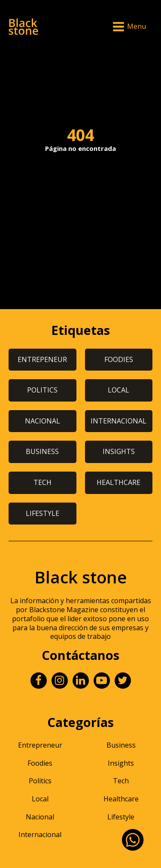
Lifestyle (121, 817)
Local (40, 799)
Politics (40, 781)
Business (121, 745)
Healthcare (121, 799)
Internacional (40, 834)
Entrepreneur (40, 745)
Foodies (40, 763)
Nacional (40, 817)
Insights (121, 763)
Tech (121, 781)
